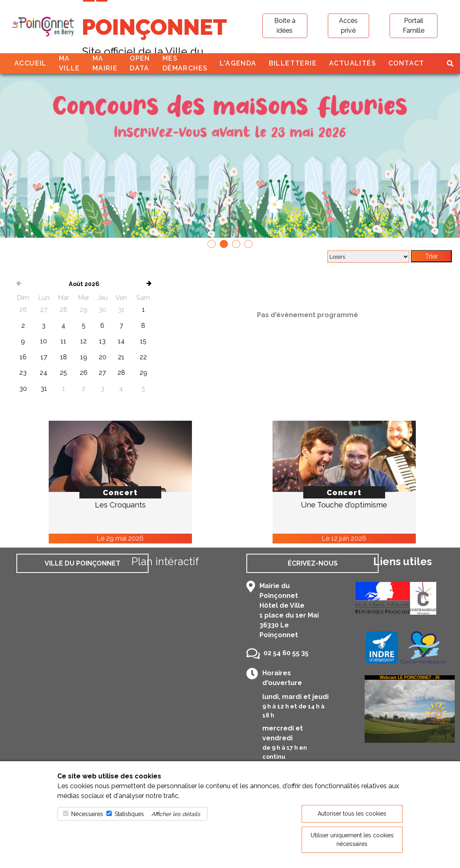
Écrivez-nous (313, 563)
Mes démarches (185, 63)
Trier (431, 256)
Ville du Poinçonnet (82, 563)
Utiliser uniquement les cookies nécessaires (352, 840)
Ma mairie (105, 63)
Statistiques (129, 814)
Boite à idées (285, 26)
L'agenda (238, 63)
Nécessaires (87, 814)
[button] (212, 244)
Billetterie (293, 63)
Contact (406, 63)
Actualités (353, 63)
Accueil (30, 63)
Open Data (140, 63)
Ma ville (70, 63)
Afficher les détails (176, 814)
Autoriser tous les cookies (352, 814)
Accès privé (348, 26)
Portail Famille (414, 26)
